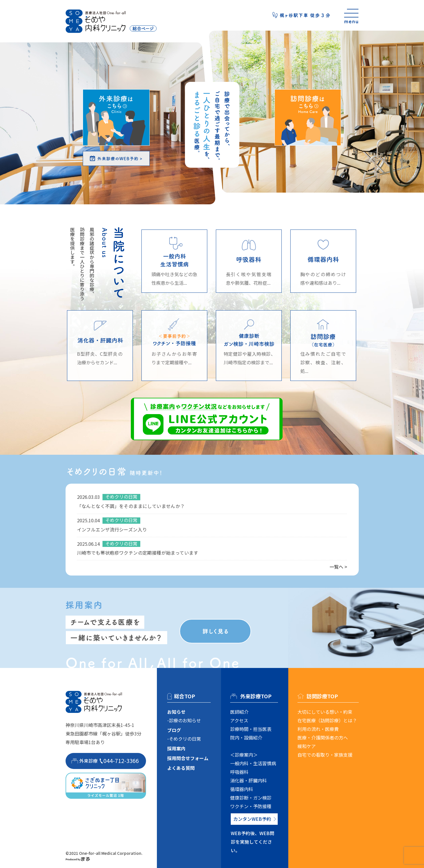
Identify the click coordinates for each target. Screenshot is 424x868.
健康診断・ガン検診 (251, 798)
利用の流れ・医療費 (318, 729)
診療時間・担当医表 (251, 729)
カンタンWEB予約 (252, 819)
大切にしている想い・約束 (325, 712)
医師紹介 (239, 712)
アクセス (239, 720)
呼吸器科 (239, 772)
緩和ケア (307, 746)
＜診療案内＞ (244, 755)
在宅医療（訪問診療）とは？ (327, 720)
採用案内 (176, 748)
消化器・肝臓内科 (249, 780)
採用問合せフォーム (188, 758)
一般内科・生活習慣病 (253, 763)
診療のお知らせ (185, 720)
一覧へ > (338, 567)
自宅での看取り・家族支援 (325, 755)
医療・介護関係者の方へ (323, 737)
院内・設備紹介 (246, 737)
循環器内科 (242, 789)
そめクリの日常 (185, 739)
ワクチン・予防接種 (251, 806)
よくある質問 (181, 768)
